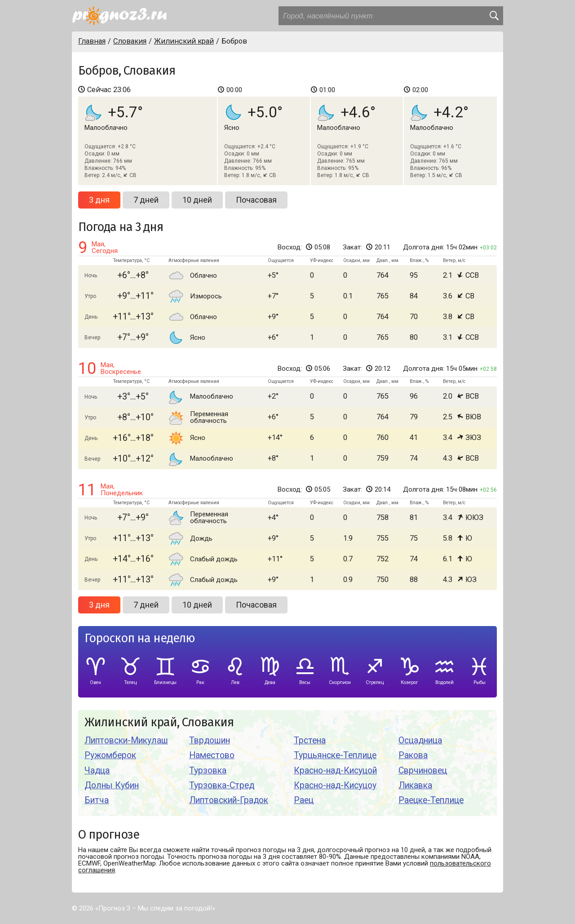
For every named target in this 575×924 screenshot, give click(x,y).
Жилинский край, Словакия (159, 722)
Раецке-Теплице (431, 800)
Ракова (413, 755)
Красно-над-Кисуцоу (335, 785)
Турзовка (208, 771)
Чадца (97, 771)
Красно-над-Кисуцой (335, 771)
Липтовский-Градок (229, 800)
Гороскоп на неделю (140, 638)
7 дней (146, 200)
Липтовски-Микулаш (126, 740)
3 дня (99, 200)
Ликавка (415, 785)
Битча (97, 800)
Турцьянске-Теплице (335, 755)
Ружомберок (110, 755)
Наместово (212, 755)
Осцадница (420, 740)
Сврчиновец (423, 771)
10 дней (197, 200)
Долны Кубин (112, 785)
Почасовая (256, 200)
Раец (304, 800)
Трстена (310, 740)
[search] (494, 16)
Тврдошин (210, 740)
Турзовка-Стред (222, 785)
